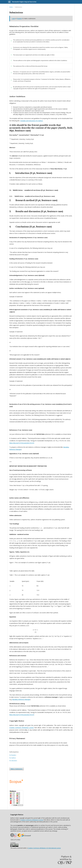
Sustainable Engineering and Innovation (24, 2)
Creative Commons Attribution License (32, 820)
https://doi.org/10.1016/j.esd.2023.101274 (22, 443)
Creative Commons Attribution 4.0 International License (44, 848)
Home (11, 7)
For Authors (13, 758)
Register (19, 19)
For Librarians (13, 761)
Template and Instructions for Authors (31, 121)
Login (13, 19)
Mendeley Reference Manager (21, 699)
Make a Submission (17, 769)
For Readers (13, 755)
